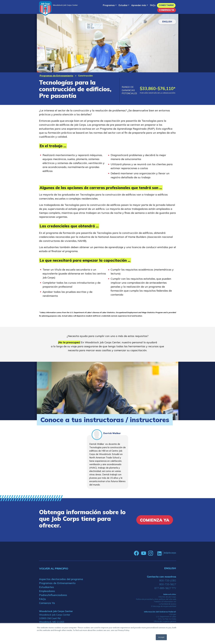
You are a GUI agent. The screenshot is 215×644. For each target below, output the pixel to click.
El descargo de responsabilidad (164, 606)
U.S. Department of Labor (166, 617)
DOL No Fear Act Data (167, 619)
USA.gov (173, 614)
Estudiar (123, 5)
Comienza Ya (167, 10)
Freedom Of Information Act (165, 601)
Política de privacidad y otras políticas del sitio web (156, 599)
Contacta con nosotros (162, 577)
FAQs (153, 5)
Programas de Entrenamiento (56, 76)
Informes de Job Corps (167, 597)
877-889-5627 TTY (165, 588)
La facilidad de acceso (167, 604)
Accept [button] (161, 637)
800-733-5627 (168, 584)
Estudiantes (46, 587)
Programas (109, 5)
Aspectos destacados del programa (61, 579)
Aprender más (139, 5)
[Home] (45, 8)
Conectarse (166, 5)
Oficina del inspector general (165, 621)
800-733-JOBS (168, 580)
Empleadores (47, 591)
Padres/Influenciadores (53, 595)
